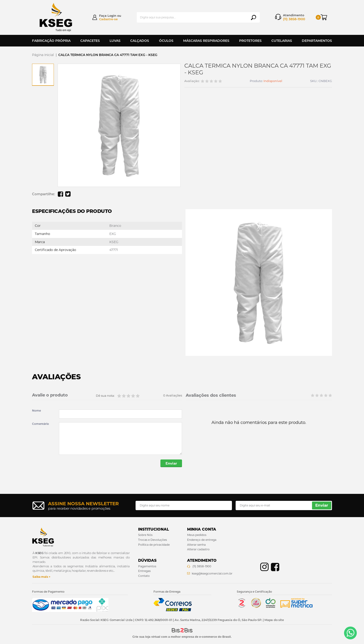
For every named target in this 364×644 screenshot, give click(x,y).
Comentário (41, 424)
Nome (36, 411)
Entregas (144, 571)
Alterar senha (196, 545)
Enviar (171, 463)
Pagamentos (147, 566)
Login (112, 16)
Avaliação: (192, 81)
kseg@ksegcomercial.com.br (212, 573)
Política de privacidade (154, 545)
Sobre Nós (145, 535)
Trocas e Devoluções (153, 540)
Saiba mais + (41, 577)
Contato (144, 576)
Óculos (166, 41)
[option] (43, 75)
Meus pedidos (197, 535)
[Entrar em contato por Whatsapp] (350, 633)
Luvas (115, 41)
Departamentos (317, 41)
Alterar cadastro (198, 549)
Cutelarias (282, 41)
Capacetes (90, 41)
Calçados (140, 41)
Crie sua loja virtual (146, 637)
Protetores (250, 41)
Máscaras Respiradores (206, 41)
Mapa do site (274, 620)
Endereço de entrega (202, 540)
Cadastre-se (108, 19)
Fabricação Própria (51, 41)
